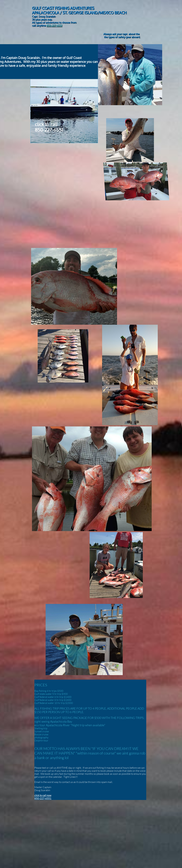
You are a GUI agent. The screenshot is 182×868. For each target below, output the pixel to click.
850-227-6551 (54, 25)
